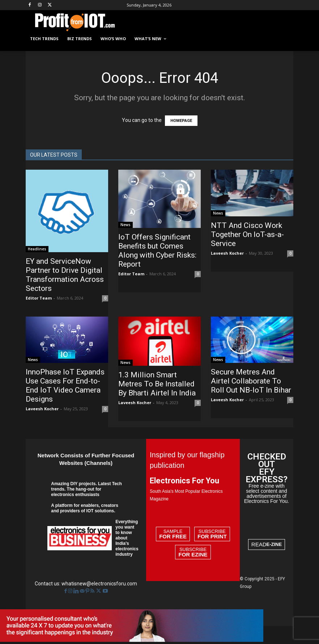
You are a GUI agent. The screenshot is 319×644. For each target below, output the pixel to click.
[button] (285, 39)
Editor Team (39, 298)
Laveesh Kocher (227, 253)
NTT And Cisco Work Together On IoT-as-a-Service (247, 234)
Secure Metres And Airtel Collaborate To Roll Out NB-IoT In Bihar (251, 381)
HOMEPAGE (181, 121)
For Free (173, 537)
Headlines (37, 249)
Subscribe (212, 534)
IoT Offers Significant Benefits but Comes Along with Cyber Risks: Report (157, 251)
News (126, 225)
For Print (212, 537)
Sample (173, 534)
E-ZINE (274, 544)
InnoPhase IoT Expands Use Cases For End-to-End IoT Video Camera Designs (65, 385)
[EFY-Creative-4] (132, 640)
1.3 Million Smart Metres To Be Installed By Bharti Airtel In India (157, 384)
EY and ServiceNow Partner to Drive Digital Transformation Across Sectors (65, 275)
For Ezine (193, 555)
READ (267, 545)
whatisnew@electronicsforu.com (99, 584)
